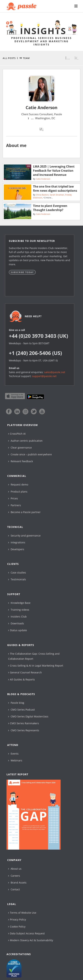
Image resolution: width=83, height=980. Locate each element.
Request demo (18, 484)
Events (13, 754)
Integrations (17, 542)
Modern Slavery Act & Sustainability (31, 940)
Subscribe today (22, 272)
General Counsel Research (25, 672)
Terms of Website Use (22, 913)
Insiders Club (17, 617)
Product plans (18, 492)
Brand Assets (17, 883)
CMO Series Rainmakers (24, 723)
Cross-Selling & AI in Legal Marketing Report (36, 666)
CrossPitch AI (17, 434)
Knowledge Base (19, 603)
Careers (14, 876)
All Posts (9, 58)
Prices (13, 498)
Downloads (16, 623)
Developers (16, 549)
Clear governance (20, 448)
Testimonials (17, 579)
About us (15, 869)
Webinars (15, 760)
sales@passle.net (55, 372)
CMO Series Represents (24, 730)
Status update (18, 630)
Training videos (19, 610)
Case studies (17, 573)
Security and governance (24, 536)
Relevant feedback (20, 461)
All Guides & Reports (21, 679)
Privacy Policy (17, 919)
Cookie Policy (17, 927)
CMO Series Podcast (21, 710)
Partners (15, 505)
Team (26, 58)
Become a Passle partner (24, 512)
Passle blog (16, 703)
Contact (14, 889)
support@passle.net (44, 376)
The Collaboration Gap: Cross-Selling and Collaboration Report (34, 656)
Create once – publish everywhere (30, 454)
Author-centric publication (25, 441)
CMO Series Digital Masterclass (28, 716)
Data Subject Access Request (26, 933)
